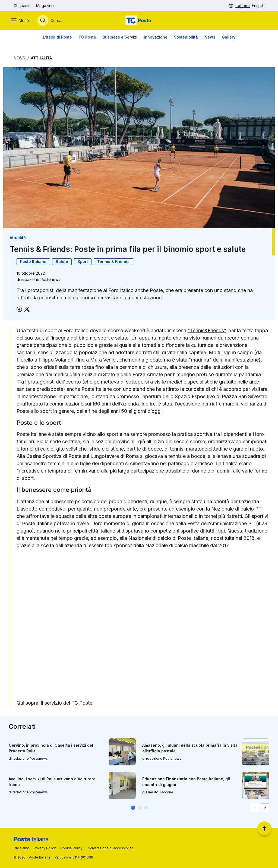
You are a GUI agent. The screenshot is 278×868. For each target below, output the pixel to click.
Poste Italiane (33, 262)
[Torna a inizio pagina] (264, 828)
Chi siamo (22, 6)
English (258, 6)
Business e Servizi (120, 38)
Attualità (41, 59)
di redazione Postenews (28, 759)
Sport (83, 262)
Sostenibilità (186, 38)
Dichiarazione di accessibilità (110, 848)
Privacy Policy (45, 848)
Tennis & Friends (113, 262)
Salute (62, 262)
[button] (133, 809)
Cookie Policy (71, 848)
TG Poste (87, 38)
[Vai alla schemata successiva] (265, 809)
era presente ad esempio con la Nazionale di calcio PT (200, 510)
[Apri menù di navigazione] (23, 21)
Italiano (243, 6)
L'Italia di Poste (57, 38)
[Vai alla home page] (139, 21)
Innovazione (156, 38)
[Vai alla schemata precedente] (255, 809)
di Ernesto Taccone (158, 793)
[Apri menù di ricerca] (52, 21)
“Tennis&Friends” (207, 331)
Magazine (45, 6)
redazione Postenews (41, 280)
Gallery (229, 38)
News (210, 38)
